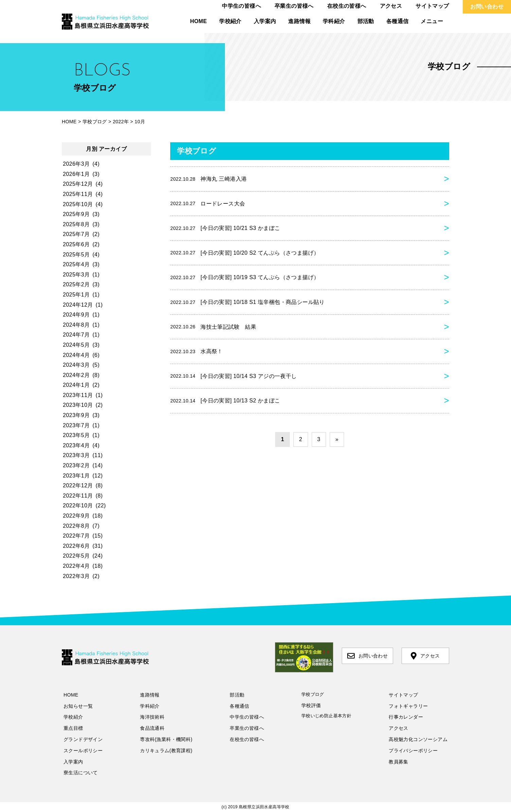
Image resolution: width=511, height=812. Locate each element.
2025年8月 (76, 224)
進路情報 (299, 21)
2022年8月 (76, 526)
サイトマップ (432, 6)
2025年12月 (78, 184)
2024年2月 (76, 375)
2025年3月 (76, 275)
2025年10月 (78, 204)
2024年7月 (76, 335)
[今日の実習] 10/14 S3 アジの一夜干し (234, 376)
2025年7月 (76, 234)
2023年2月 (76, 465)
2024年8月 (76, 325)
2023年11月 (78, 395)
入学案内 (265, 21)
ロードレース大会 (208, 203)
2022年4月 (76, 566)
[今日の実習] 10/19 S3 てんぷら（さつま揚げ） (245, 277)
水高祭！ (197, 351)
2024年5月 (76, 345)
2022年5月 (76, 556)
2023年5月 (76, 435)
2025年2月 (76, 284)
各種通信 (398, 21)
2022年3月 (76, 576)
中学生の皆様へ (241, 6)
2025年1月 (76, 295)
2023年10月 (78, 405)
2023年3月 (76, 455)
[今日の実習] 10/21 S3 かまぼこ (225, 228)
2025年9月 (76, 214)
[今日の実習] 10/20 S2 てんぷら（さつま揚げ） (245, 253)
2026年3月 (76, 164)
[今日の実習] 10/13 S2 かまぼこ (225, 401)
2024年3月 (76, 365)
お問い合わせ (487, 7)
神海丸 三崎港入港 (208, 179)
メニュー (432, 21)
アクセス (391, 6)
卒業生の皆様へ (294, 6)
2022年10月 (78, 506)
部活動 (366, 21)
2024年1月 (76, 385)
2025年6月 (76, 244)
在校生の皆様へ (347, 6)
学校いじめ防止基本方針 (326, 716)
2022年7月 (76, 536)
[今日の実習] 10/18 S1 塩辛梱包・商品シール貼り (248, 302)
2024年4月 (76, 355)
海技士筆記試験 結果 (213, 327)
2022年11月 (78, 496)
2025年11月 (78, 194)
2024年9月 (76, 315)
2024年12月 (78, 305)
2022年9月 (76, 516)
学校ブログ (313, 694)
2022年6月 (76, 546)
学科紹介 (334, 21)
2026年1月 (76, 174)
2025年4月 (76, 264)
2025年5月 (76, 255)
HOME (199, 21)
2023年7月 (76, 425)
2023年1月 (76, 476)
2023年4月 (76, 445)
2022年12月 (78, 485)
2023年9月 (76, 415)
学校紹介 (230, 21)
